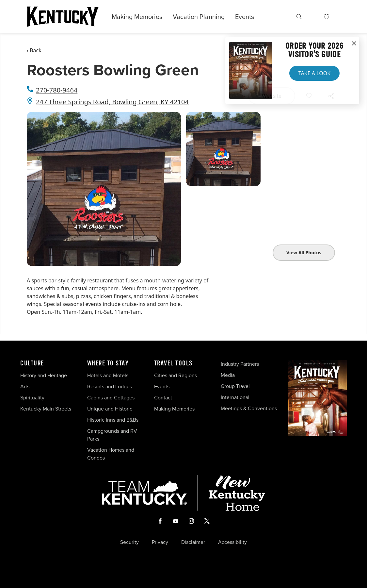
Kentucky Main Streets (46, 409)
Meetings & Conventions (249, 408)
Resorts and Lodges (110, 386)
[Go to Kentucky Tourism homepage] (63, 17)
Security (129, 542)
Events (245, 17)
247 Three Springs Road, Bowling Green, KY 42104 (112, 102)
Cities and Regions (176, 375)
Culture (32, 363)
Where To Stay (108, 363)
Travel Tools (173, 363)
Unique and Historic (110, 409)
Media (228, 375)
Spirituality (33, 398)
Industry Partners (240, 364)
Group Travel (235, 386)
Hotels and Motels (108, 375)
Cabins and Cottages (111, 398)
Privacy (160, 542)
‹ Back (34, 50)
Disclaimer (193, 542)
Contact (163, 398)
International (235, 397)
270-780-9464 (57, 90)
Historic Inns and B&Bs (113, 420)
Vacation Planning (199, 17)
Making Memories (137, 17)
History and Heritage (44, 375)
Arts (25, 386)
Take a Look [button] (314, 73)
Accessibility (232, 542)
